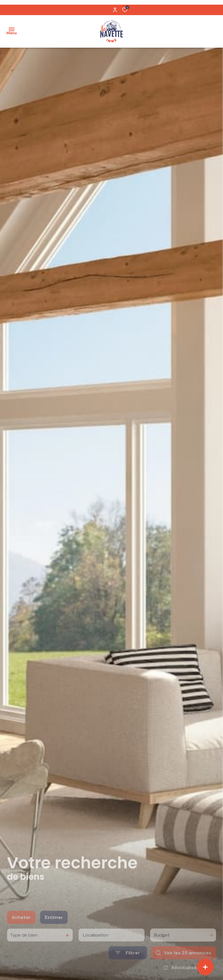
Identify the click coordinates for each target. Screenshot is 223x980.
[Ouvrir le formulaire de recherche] (128, 962)
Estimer (54, 926)
